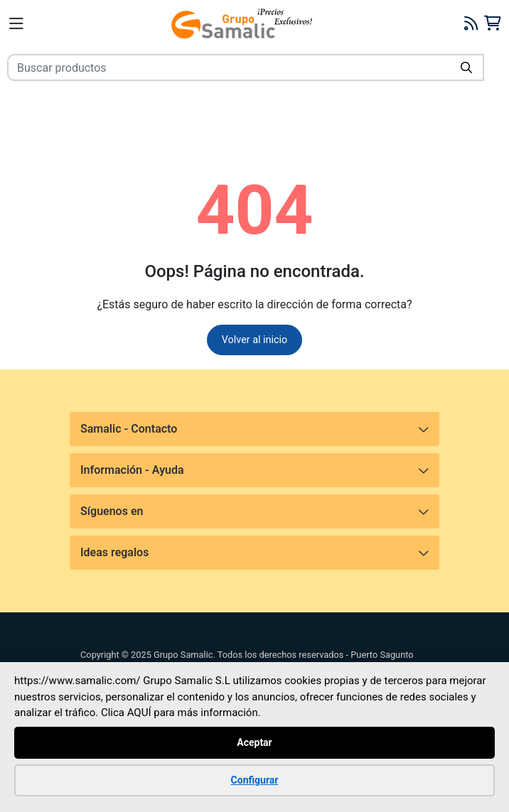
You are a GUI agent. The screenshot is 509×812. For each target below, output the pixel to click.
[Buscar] (466, 67)
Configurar (255, 779)
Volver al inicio (255, 340)
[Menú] (16, 23)
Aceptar (254, 742)
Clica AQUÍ (126, 713)
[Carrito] (492, 23)
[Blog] (471, 23)
